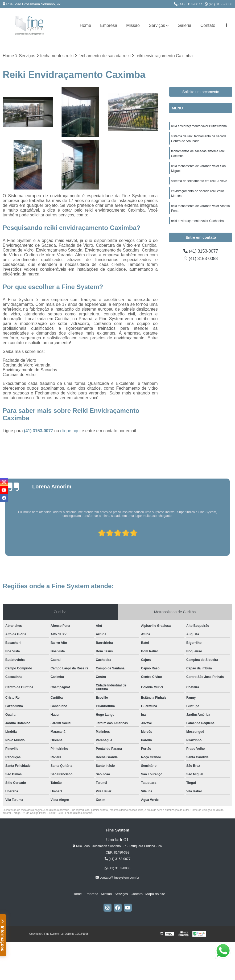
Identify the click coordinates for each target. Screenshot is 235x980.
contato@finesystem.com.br (117, 878)
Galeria (184, 25)
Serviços (157, 25)
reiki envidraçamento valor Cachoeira (197, 221)
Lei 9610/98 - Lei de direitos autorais (71, 813)
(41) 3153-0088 (218, 4)
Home (86, 25)
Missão (133, 25)
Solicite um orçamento (201, 92)
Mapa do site (155, 894)
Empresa (109, 25)
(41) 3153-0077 (188, 4)
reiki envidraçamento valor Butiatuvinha (199, 126)
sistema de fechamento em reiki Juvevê (199, 181)
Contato (208, 25)
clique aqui (70, 431)
